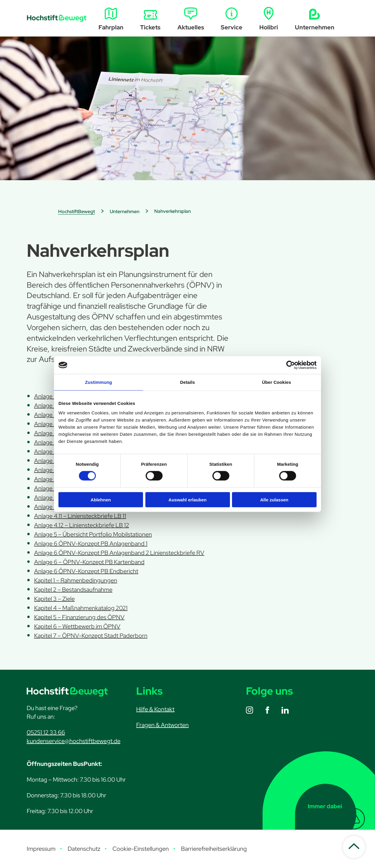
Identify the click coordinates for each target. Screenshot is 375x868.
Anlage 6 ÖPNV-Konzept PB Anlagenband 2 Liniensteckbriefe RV (119, 553)
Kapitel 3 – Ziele (54, 599)
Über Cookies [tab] (277, 382)
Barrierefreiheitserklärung (214, 849)
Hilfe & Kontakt (155, 709)
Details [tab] (188, 382)
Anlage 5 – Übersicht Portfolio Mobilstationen (93, 534)
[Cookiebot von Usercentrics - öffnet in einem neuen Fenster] (291, 365)
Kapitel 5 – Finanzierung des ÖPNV (79, 617)
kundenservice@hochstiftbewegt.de (74, 741)
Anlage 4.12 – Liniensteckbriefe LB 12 (82, 525)
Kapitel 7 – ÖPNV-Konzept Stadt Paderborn (91, 636)
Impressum (41, 849)
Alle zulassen (274, 499)
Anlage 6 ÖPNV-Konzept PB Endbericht (86, 571)
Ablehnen (101, 499)
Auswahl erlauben (188, 499)
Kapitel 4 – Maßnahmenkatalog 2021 (81, 608)
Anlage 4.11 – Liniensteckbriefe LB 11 (80, 516)
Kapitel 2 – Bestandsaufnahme (73, 590)
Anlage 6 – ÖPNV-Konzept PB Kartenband (89, 562)
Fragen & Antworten (162, 725)
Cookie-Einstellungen (141, 849)
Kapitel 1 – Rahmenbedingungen (76, 580)
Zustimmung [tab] (99, 382)
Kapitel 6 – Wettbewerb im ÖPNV (77, 626)
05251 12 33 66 (46, 732)
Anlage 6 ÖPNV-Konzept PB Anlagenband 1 (91, 544)
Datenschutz (84, 849)
